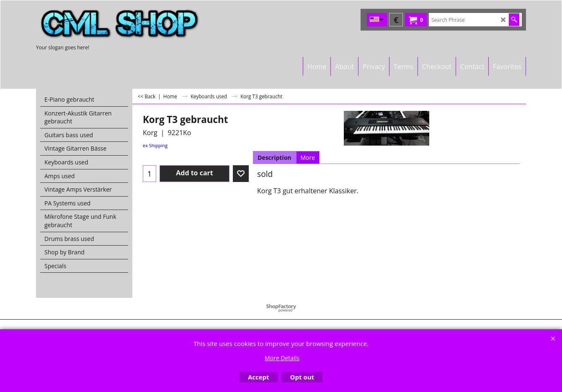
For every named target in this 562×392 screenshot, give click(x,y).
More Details (282, 358)
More (308, 158)
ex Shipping (155, 145)
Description (275, 158)
